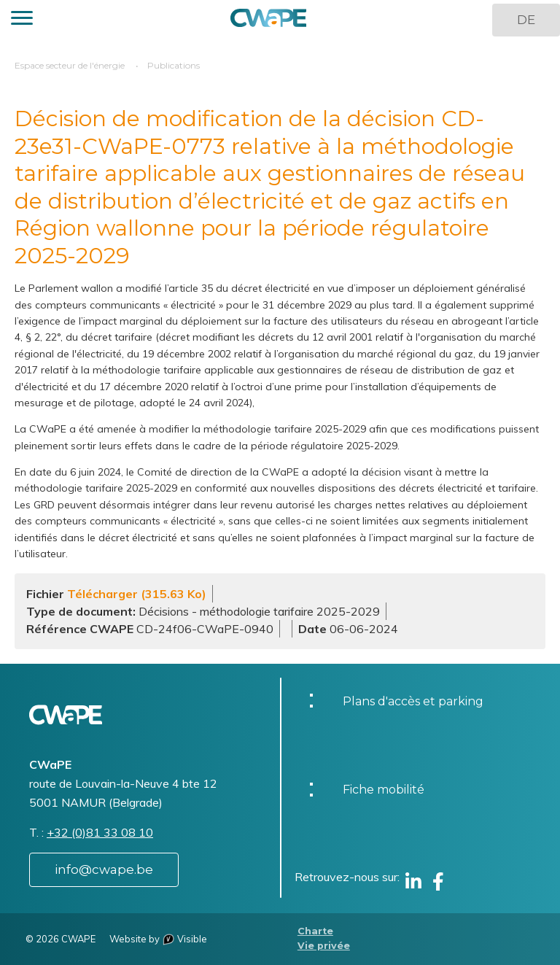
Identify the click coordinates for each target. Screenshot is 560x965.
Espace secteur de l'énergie (70, 65)
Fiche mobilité (384, 790)
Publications (174, 65)
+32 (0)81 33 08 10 (100, 832)
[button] (22, 20)
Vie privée (324, 946)
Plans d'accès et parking (413, 701)
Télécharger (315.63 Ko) (137, 594)
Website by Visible (158, 939)
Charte (315, 931)
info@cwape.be (104, 869)
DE (526, 20)
